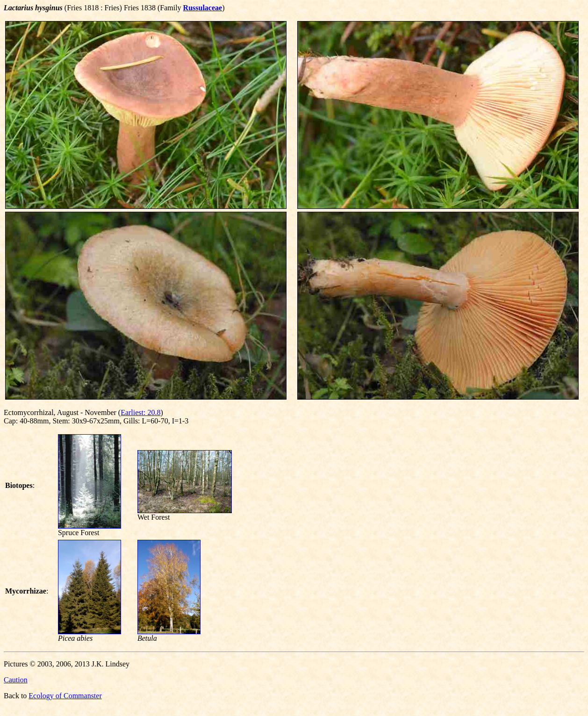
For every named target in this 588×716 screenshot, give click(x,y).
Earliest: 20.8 (140, 412)
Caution (16, 680)
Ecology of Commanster (65, 696)
